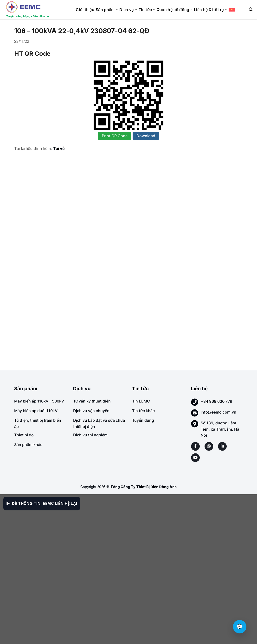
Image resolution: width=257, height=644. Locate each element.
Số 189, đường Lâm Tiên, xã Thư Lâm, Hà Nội (220, 429)
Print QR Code (115, 136)
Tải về (59, 149)
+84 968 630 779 (216, 401)
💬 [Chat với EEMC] (240, 627)
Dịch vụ (128, 10)
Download (146, 136)
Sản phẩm (107, 10)
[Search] (251, 9)
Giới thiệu (85, 10)
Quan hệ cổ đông (175, 10)
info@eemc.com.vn (218, 412)
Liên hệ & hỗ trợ (211, 10)
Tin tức (147, 10)
